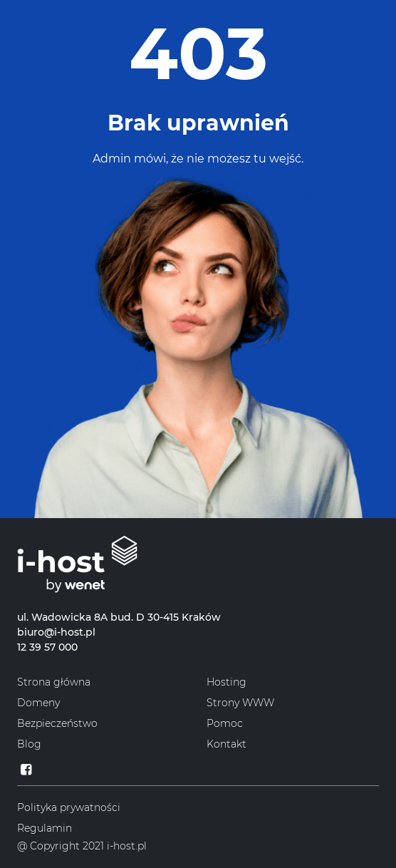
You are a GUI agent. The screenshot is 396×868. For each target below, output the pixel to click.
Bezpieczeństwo (57, 723)
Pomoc (225, 723)
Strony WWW (240, 703)
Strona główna (54, 682)
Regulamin (45, 828)
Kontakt (226, 744)
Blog (29, 744)
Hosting (226, 682)
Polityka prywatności (69, 807)
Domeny (38, 703)
